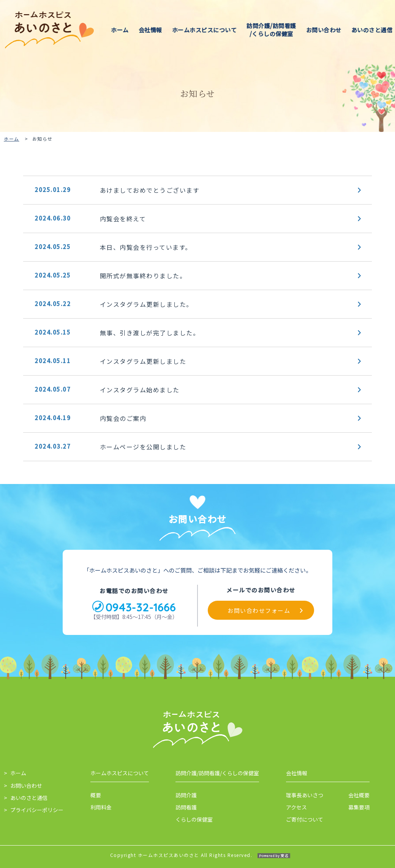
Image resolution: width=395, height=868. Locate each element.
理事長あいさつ (305, 795)
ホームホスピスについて (205, 30)
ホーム (120, 30)
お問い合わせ (324, 30)
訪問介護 (186, 795)
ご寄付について (305, 819)
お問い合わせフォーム (259, 610)
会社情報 (150, 30)
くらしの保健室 (194, 819)
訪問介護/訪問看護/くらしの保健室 (217, 773)
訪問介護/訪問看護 (271, 30)
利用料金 (101, 807)
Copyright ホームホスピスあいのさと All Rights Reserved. (198, 855)
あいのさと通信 (372, 30)
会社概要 (359, 795)
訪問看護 (186, 807)
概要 (96, 795)
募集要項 (359, 807)
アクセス (296, 807)
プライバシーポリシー (37, 810)
